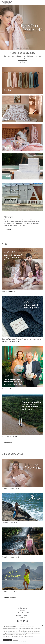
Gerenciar (16, 640)
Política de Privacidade (29, 636)
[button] (18, 48)
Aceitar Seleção (7, 640)
